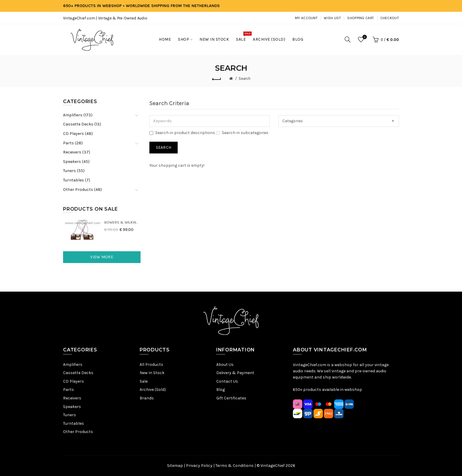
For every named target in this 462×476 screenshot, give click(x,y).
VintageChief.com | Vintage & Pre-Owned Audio (105, 18)
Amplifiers (73, 365)
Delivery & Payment (235, 373)
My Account (306, 18)
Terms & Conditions (235, 466)
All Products (151, 365)
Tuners (70, 415)
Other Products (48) (82, 190)
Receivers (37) (77, 152)
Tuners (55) (74, 171)
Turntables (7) (77, 180)
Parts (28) (73, 143)
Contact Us (227, 381)
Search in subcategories (242, 133)
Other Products (78, 432)
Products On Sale (90, 209)
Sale (144, 381)
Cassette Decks (78, 373)
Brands (147, 398)
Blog (221, 390)
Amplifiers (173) (78, 115)
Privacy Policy (199, 466)
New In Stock (152, 373)
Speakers (72, 407)
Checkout (390, 18)
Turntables (74, 423)
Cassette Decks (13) (82, 124)
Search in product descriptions (182, 133)
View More (102, 257)
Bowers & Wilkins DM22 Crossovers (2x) (122, 222)
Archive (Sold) (153, 390)
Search (245, 78)
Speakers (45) (76, 162)
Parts (69, 390)
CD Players (74, 381)
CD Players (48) (78, 134)
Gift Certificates (231, 398)
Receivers (72, 398)
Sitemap (175, 466)
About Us (225, 365)
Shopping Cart (360, 18)
